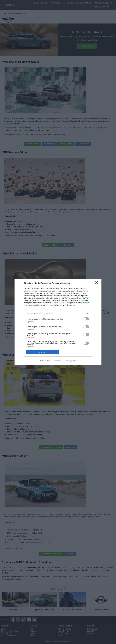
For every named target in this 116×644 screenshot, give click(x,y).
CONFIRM (42, 352)
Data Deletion (45, 361)
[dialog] (58, 322)
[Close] (97, 283)
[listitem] (58, 314)
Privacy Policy (71, 361)
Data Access (58, 361)
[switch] (86, 319)
